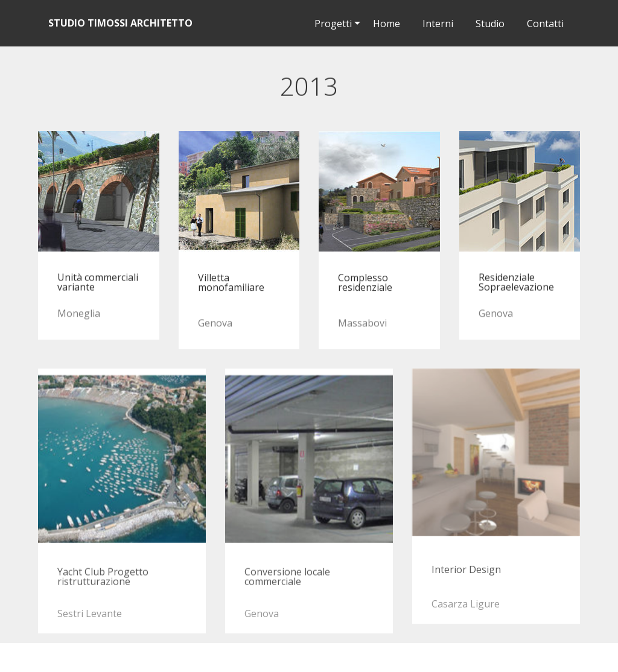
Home (387, 24)
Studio (485, 24)
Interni (433, 24)
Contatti (540, 24)
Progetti (333, 24)
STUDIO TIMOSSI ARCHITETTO (120, 23)
